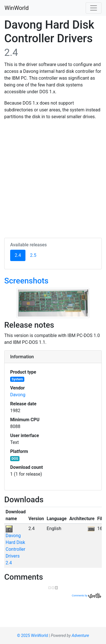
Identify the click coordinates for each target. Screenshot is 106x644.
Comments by (86, 596)
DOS (15, 459)
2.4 (20, 255)
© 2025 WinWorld (32, 635)
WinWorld (17, 8)
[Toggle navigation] (94, 8)
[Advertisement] (53, 178)
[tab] (53, 357)
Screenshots (26, 281)
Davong (18, 395)
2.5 (33, 255)
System (17, 379)
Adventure (80, 635)
